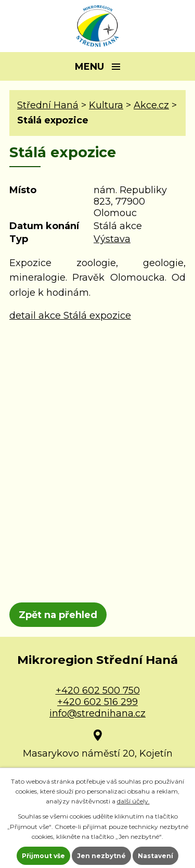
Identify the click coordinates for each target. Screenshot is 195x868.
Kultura (106, 105)
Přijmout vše (43, 856)
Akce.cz (151, 105)
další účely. (133, 801)
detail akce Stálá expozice (70, 316)
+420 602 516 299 (97, 702)
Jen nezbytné (101, 856)
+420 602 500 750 (98, 690)
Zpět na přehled (58, 615)
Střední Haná (48, 105)
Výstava (112, 239)
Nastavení (155, 856)
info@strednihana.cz (97, 713)
